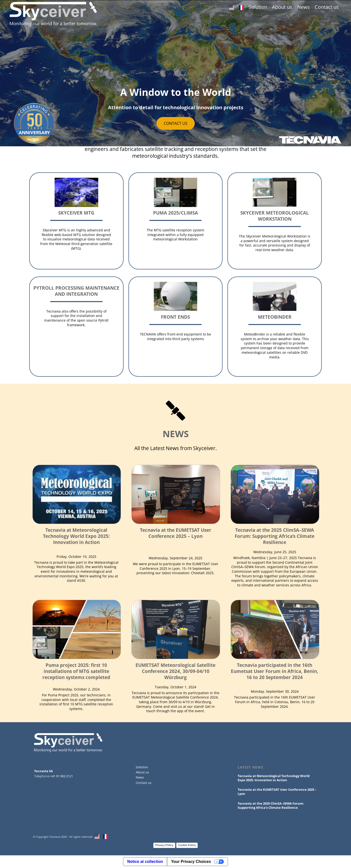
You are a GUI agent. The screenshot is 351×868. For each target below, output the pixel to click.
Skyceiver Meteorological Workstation (275, 216)
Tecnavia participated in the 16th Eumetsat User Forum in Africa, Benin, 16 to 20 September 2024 (275, 671)
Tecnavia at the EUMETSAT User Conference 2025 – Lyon (176, 533)
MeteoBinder (275, 317)
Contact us (327, 7)
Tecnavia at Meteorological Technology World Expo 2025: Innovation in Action (76, 536)
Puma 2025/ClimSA (175, 213)
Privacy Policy (164, 845)
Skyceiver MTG (76, 213)
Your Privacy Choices (191, 862)
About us (282, 7)
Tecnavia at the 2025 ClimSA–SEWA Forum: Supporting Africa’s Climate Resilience (275, 536)
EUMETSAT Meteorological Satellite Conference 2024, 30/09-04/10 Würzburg (175, 671)
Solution (258, 7)
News (303, 7)
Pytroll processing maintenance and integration (76, 291)
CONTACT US (176, 123)
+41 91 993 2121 (62, 776)
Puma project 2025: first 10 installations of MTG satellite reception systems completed (76, 671)
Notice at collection (145, 862)
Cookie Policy (187, 845)
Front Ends (175, 317)
